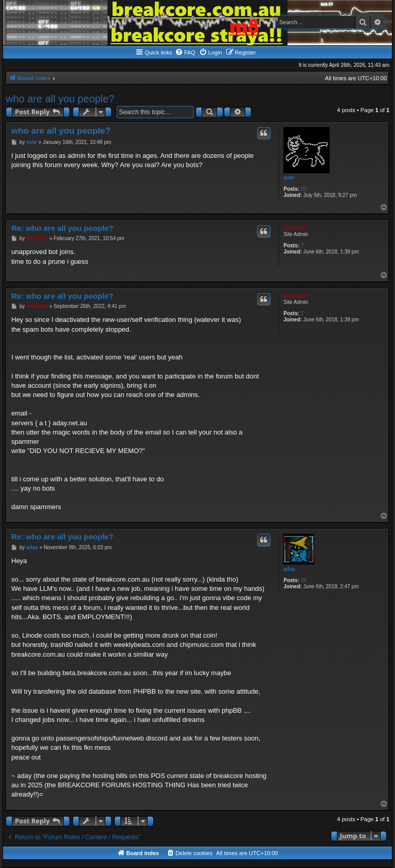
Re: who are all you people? (62, 228)
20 (304, 580)
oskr (289, 178)
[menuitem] (185, 52)
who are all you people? (60, 99)
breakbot (294, 228)
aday (289, 569)
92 (304, 189)
